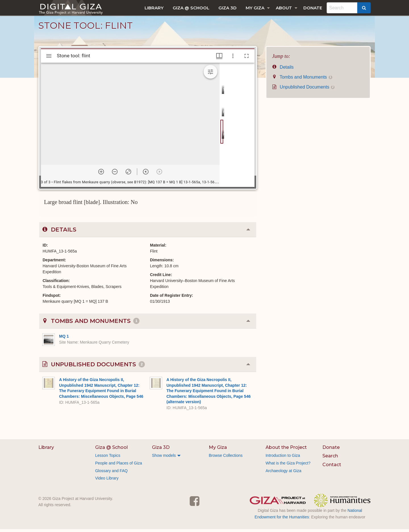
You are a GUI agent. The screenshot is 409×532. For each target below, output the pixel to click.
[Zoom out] (115, 174)
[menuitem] (154, 8)
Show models (164, 458)
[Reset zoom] (128, 174)
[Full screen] (247, 59)
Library (154, 8)
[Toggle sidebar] (49, 59)
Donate (313, 8)
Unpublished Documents (303, 90)
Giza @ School (191, 8)
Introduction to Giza (283, 458)
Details (283, 70)
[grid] (237, 128)
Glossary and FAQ (111, 474)
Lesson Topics (108, 458)
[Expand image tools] (210, 75)
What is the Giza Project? (288, 466)
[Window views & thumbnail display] (219, 59)
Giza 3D (228, 8)
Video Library (107, 481)
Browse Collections (226, 458)
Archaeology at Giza (283, 474)
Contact (332, 467)
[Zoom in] (101, 174)
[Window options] (233, 59)
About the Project (286, 450)
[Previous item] (146, 174)
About (284, 8)
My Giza (255, 8)
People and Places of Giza (119, 466)
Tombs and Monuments (302, 80)
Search (330, 459)
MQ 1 (64, 339)
